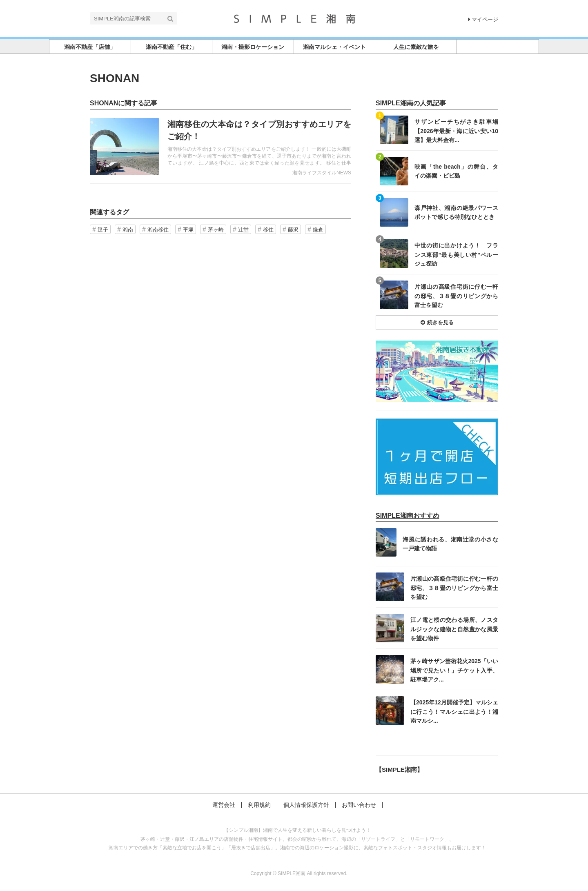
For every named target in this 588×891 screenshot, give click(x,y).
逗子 (103, 230)
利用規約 (259, 805)
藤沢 (293, 230)
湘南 (128, 230)
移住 (268, 230)
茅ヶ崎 (216, 230)
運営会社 (224, 805)
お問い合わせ (359, 805)
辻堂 (243, 230)
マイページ (483, 19)
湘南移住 (158, 230)
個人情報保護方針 (306, 805)
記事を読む (220, 147)
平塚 (188, 230)
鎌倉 (318, 230)
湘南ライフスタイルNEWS (322, 173)
